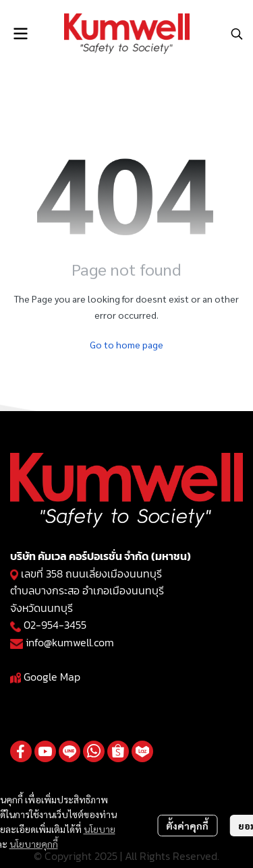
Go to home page (126, 344)
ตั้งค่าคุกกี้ (187, 826)
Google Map (52, 677)
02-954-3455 (55, 625)
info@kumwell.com (70, 642)
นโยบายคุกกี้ (34, 844)
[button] (237, 34)
